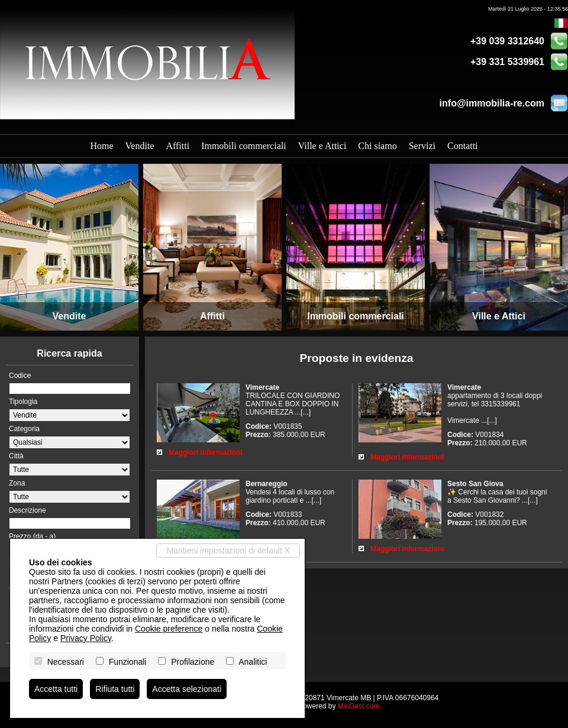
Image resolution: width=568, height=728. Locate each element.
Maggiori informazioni (206, 452)
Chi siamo (377, 146)
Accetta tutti (56, 689)
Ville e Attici (322, 146)
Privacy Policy (86, 638)
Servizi (422, 146)
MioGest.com (359, 706)
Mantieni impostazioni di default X (228, 551)
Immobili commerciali (244, 146)
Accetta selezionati (187, 689)
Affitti (177, 146)
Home (101, 146)
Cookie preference (169, 629)
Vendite (140, 146)
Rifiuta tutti (115, 689)
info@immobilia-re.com (492, 103)
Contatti (463, 146)
